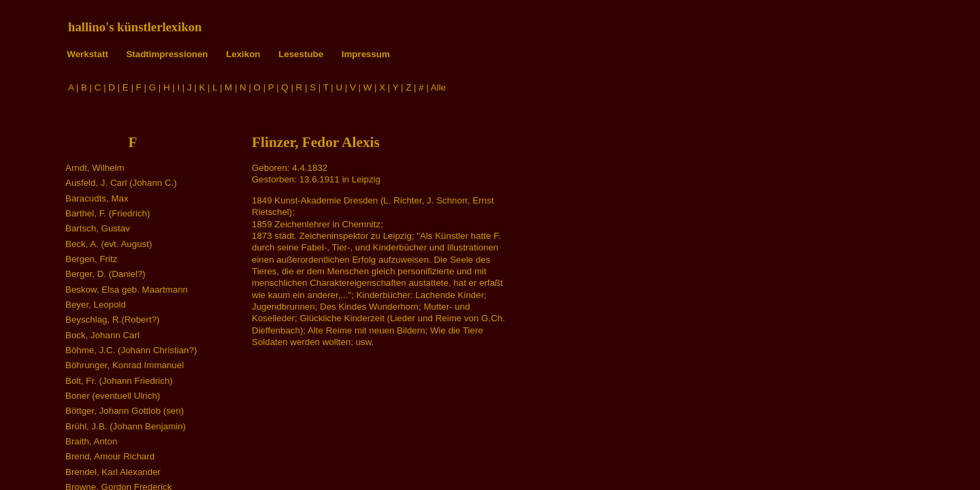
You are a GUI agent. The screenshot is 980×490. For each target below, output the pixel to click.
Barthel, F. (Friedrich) (108, 213)
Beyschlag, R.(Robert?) (113, 320)
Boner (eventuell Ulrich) (113, 396)
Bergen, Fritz (91, 259)
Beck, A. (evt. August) (109, 244)
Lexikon (243, 54)
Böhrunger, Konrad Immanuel (125, 365)
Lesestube (301, 54)
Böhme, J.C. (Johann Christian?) (131, 350)
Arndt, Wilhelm (95, 168)
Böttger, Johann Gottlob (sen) (125, 411)
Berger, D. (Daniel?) (105, 274)
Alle (438, 87)
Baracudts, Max (97, 198)
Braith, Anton (91, 441)
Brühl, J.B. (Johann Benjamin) (126, 426)
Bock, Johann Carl (102, 335)
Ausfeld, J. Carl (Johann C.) (121, 183)
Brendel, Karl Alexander (113, 472)
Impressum (366, 54)
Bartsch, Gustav (98, 228)
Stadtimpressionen (167, 54)
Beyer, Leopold (96, 305)
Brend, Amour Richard (110, 456)
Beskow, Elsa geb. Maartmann (127, 290)
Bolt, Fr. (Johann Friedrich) (119, 381)
